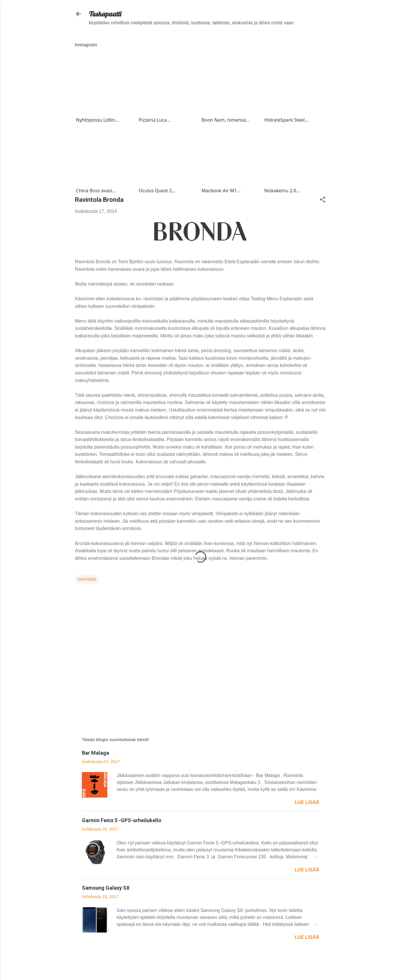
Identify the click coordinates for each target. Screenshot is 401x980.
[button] (323, 200)
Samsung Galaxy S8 (106, 888)
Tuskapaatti (105, 14)
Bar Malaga (95, 753)
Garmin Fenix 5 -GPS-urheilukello (122, 820)
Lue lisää (307, 802)
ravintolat (87, 579)
